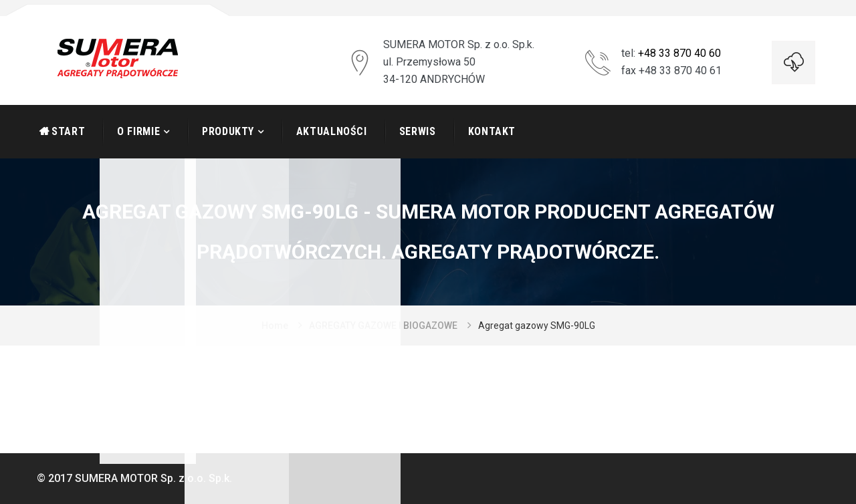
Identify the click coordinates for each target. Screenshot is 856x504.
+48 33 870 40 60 (679, 53)
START (68, 131)
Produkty (228, 131)
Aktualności (332, 131)
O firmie (138, 131)
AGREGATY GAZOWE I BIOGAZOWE (383, 326)
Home (275, 326)
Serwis (418, 131)
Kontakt (492, 131)
